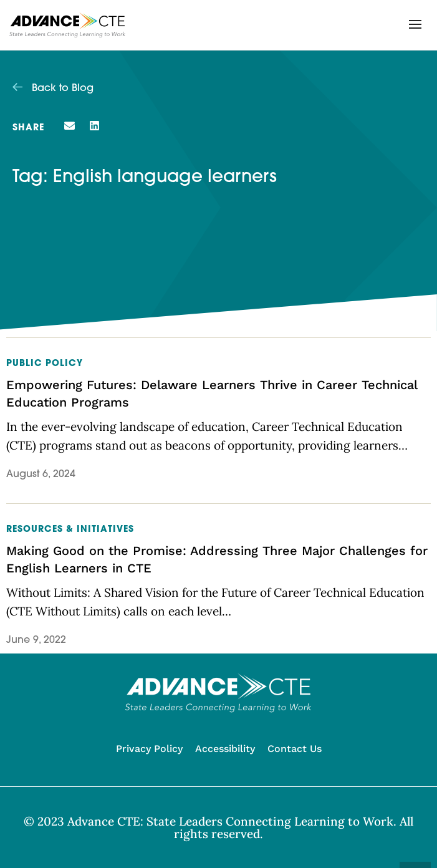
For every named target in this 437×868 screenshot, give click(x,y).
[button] (415, 24)
